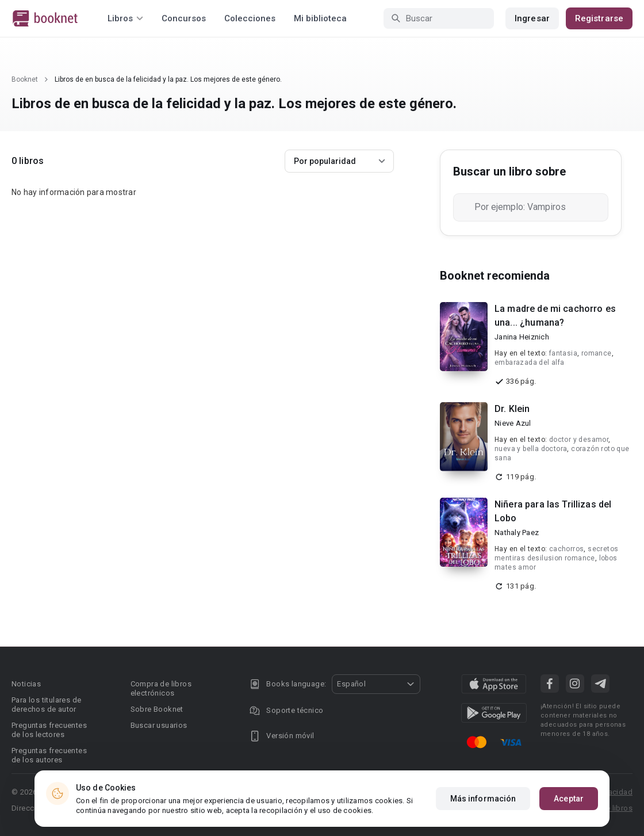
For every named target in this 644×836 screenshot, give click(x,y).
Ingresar (532, 18)
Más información (483, 799)
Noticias (26, 684)
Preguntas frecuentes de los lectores (49, 730)
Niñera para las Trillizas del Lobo (553, 511)
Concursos (184, 18)
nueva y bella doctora (531, 449)
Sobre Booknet (157, 709)
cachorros (567, 549)
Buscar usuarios (159, 725)
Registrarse (599, 18)
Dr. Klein (512, 409)
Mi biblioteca (320, 18)
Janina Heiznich (522, 337)
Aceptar (569, 799)
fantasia (563, 353)
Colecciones (250, 18)
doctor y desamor (579, 440)
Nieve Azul (513, 423)
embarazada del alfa (530, 362)
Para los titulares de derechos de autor (46, 705)
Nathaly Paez (517, 532)
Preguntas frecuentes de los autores (49, 755)
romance (597, 353)
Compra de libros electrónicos (161, 688)
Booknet (25, 79)
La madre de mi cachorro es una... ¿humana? (555, 316)
